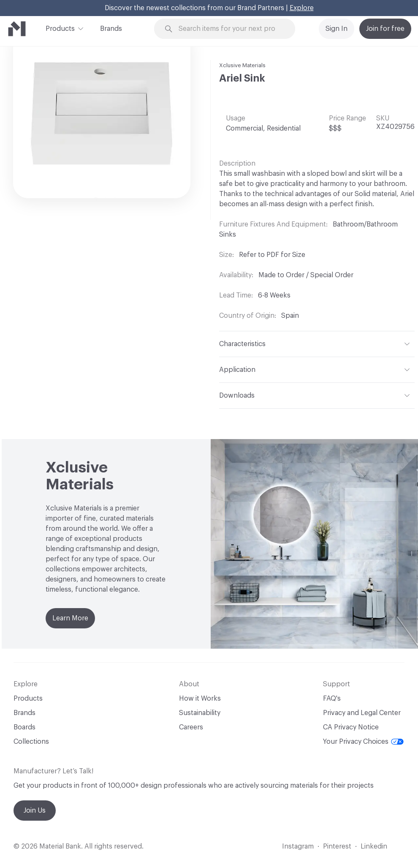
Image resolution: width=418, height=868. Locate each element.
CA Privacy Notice (351, 727)
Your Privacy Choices (363, 742)
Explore (302, 8)
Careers (191, 727)
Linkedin (374, 846)
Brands (111, 29)
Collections (31, 742)
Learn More (70, 618)
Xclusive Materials (242, 65)
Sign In (337, 29)
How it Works (200, 699)
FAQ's (332, 699)
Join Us (35, 811)
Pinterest (337, 846)
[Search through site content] (230, 29)
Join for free (385, 29)
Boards (24, 727)
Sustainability (200, 713)
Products (60, 28)
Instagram (298, 846)
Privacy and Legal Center (362, 713)
